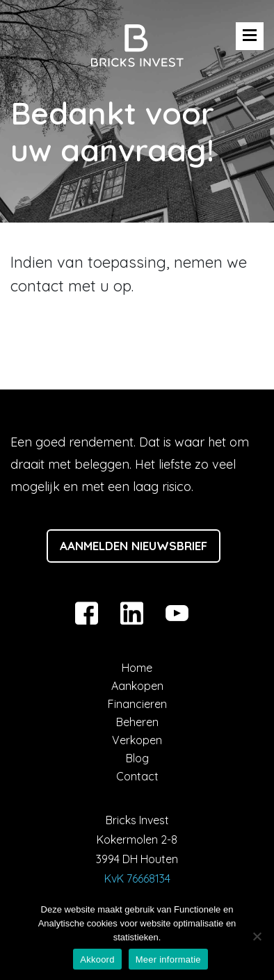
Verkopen (137, 740)
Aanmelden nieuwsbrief (134, 546)
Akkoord (97, 959)
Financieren (137, 704)
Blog (137, 758)
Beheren (137, 722)
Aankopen (137, 686)
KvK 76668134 (137, 878)
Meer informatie (168, 959)
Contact (137, 776)
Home (137, 668)
